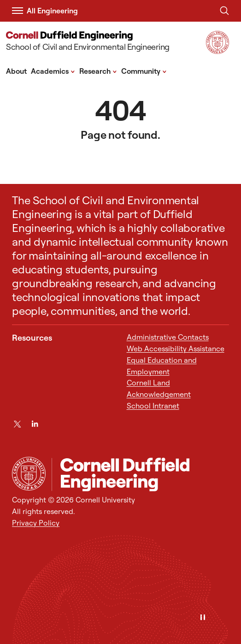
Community (144, 71)
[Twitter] (17, 424)
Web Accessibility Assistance (176, 349)
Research (98, 71)
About (16, 71)
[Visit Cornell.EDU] (217, 51)
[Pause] (203, 618)
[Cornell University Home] (29, 474)
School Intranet (153, 406)
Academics (53, 71)
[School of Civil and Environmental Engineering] (88, 42)
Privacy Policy (36, 523)
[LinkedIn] (35, 424)
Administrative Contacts (168, 337)
